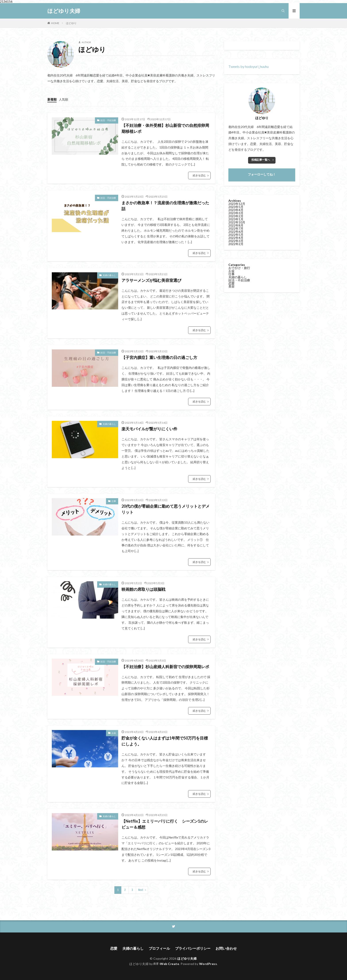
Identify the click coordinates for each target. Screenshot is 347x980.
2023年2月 (236, 216)
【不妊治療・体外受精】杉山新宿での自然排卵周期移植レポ (165, 128)
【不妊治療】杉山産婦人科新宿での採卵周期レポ (165, 667)
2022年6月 (236, 232)
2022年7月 (236, 228)
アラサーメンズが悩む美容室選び (151, 280)
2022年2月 (236, 244)
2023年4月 (236, 210)
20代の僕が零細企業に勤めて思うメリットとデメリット (166, 509)
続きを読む (199, 175)
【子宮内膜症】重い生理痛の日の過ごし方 (161, 357)
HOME (55, 23)
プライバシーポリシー (193, 948)
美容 (231, 286)
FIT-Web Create (166, 964)
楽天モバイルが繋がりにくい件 (149, 429)
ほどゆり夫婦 (64, 11)
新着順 (52, 99)
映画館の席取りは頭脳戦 (143, 589)
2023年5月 (236, 207)
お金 (114, 733)
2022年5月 (236, 235)
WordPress (208, 964)
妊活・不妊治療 (108, 120)
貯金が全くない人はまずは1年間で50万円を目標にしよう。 (165, 741)
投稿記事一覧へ (261, 160)
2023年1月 (236, 219)
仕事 (114, 501)
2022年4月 (236, 238)
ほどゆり (71, 23)
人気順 (64, 99)
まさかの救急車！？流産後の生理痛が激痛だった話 (165, 206)
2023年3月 (236, 213)
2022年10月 (237, 222)
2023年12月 (237, 204)
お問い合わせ (226, 948)
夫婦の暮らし (109, 275)
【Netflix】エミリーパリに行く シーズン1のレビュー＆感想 (165, 824)
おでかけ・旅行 (239, 268)
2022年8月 (236, 225)
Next (141, 890)
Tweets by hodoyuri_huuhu (249, 66)
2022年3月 (236, 241)
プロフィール (159, 948)
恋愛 (231, 283)
